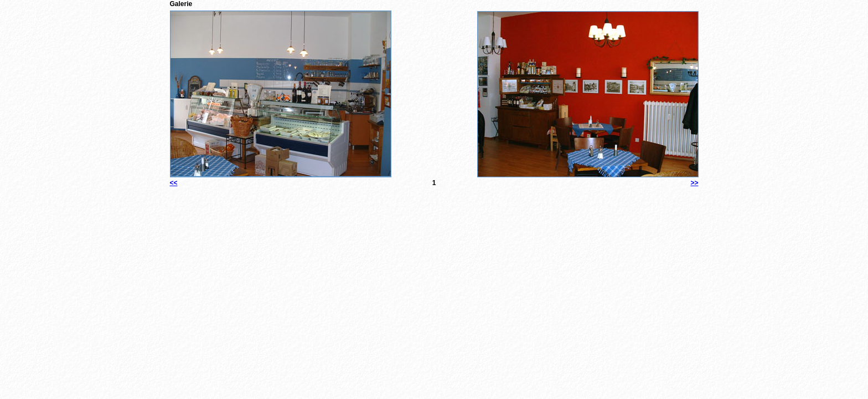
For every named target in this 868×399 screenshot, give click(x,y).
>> (694, 183)
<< (174, 183)
